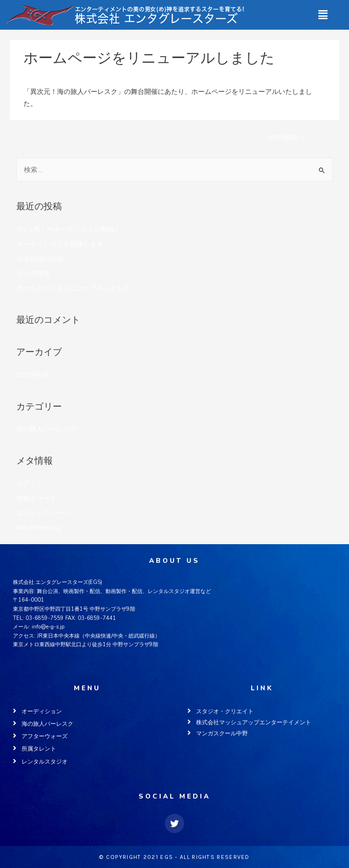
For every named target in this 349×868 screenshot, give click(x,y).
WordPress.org (38, 527)
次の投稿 (287, 137)
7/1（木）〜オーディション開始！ (69, 229)
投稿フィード (36, 498)
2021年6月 (33, 375)
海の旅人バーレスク (54, 74)
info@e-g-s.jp (48, 627)
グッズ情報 (33, 273)
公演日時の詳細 (40, 259)
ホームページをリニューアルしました (73, 288)
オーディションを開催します (60, 244)
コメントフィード (43, 513)
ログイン (30, 483)
